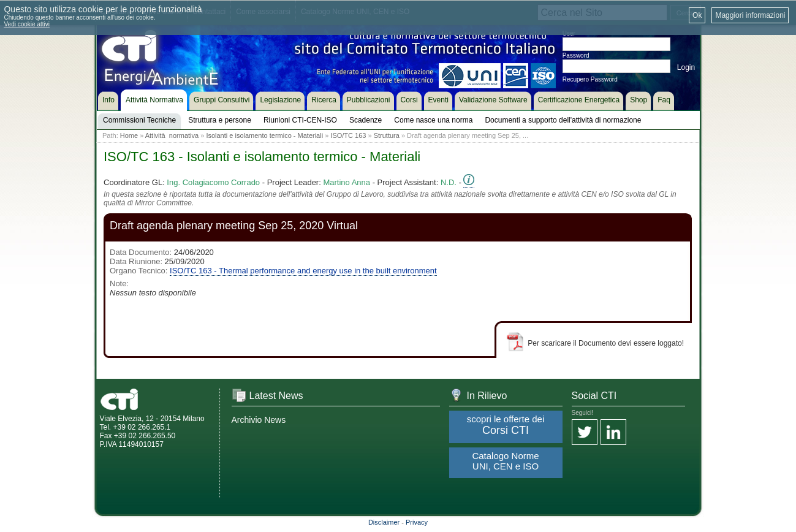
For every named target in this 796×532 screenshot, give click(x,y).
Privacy (417, 522)
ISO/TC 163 (348, 135)
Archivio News (259, 420)
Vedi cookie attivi (27, 24)
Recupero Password (590, 79)
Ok (697, 15)
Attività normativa (172, 135)
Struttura (387, 135)
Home (129, 135)
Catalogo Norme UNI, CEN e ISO (505, 461)
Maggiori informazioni (750, 15)
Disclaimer (384, 522)
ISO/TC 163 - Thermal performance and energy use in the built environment (303, 271)
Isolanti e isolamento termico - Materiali (264, 135)
